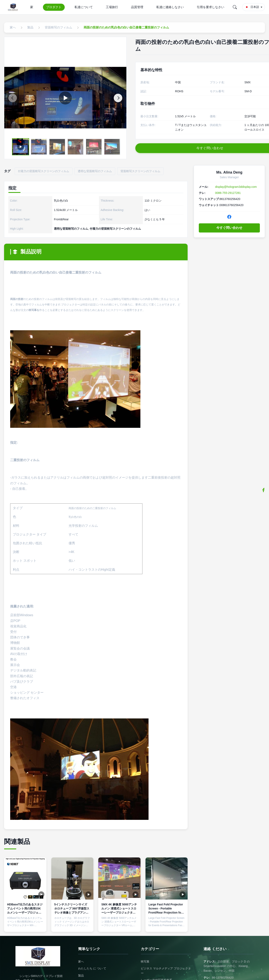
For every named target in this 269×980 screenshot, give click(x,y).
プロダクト (54, 7)
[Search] (235, 7)
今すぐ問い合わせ (229, 228)
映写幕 (145, 962)
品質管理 (137, 7)
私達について (84, 7)
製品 (81, 976)
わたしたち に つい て (92, 968)
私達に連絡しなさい (170, 7)
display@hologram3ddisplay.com (236, 187)
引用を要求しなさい (210, 7)
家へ (81, 962)
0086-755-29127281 (228, 193)
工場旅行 (112, 7)
